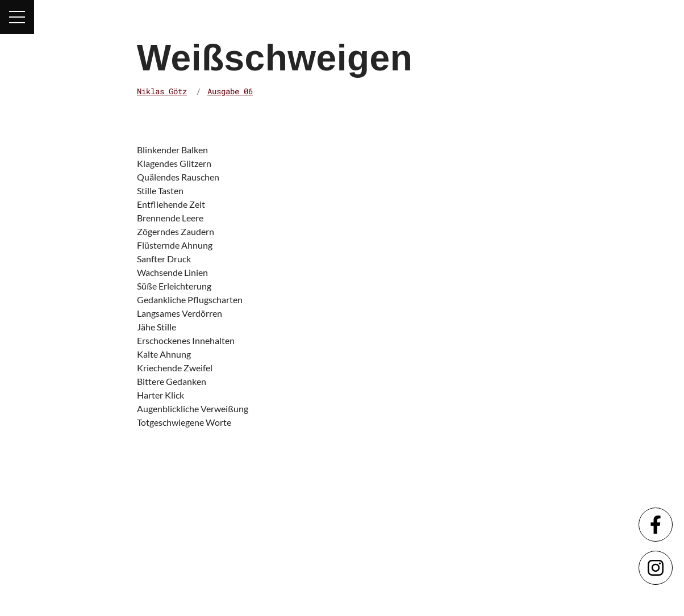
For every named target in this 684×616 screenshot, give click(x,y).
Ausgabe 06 (230, 91)
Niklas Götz (162, 91)
